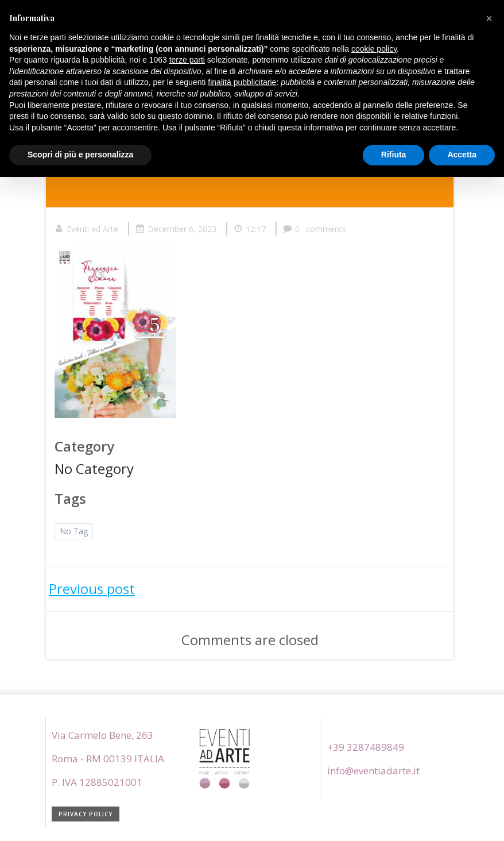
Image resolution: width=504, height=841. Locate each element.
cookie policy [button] (374, 49)
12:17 (250, 229)
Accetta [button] (462, 155)
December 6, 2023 (176, 229)
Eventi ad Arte (86, 229)
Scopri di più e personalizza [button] (80, 155)
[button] (489, 18)
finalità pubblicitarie (242, 82)
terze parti (187, 60)
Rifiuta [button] (394, 155)
